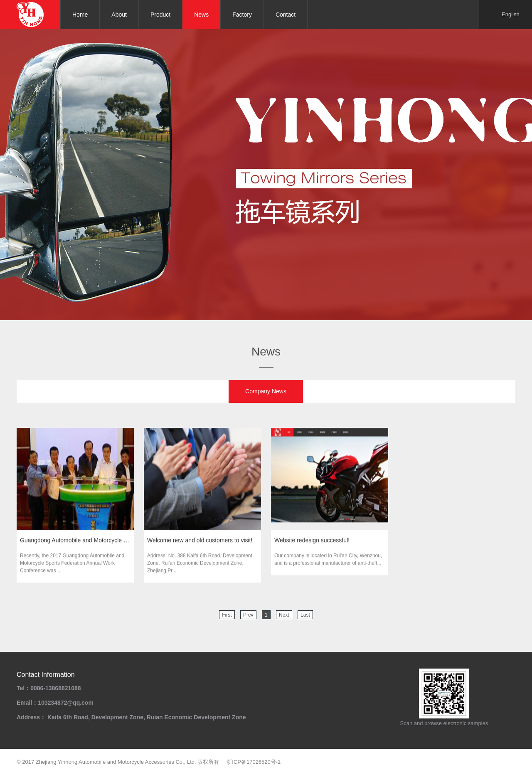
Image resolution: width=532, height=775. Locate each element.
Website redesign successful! (312, 542)
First (227, 615)
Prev (248, 615)
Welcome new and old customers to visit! (200, 542)
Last (305, 615)
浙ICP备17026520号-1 (254, 762)
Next (284, 615)
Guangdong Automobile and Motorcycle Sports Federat (75, 542)
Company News (266, 391)
